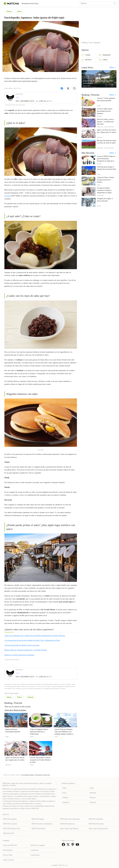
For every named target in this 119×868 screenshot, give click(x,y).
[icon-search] (115, 3)
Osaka (92, 788)
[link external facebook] (64, 845)
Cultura (103, 60)
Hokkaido (93, 793)
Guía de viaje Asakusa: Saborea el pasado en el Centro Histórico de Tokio (40, 760)
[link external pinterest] (73, 845)
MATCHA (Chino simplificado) (42, 824)
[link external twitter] (69, 845)
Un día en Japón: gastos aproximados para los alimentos (105, 111)
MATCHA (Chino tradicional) (70, 819)
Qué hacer (87, 60)
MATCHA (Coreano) (10, 824)
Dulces (20, 11)
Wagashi (30, 697)
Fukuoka (65, 798)
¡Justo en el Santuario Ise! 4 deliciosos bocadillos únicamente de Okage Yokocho (35, 636)
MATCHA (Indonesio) (67, 824)
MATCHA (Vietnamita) (96, 824)
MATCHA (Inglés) (38, 819)
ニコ (17, 97)
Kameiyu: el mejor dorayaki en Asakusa (19, 655)
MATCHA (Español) (38, 829)
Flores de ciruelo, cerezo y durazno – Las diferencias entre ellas (106, 122)
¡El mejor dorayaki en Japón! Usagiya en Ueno (22, 645)
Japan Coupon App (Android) (98, 829)
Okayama (93, 802)
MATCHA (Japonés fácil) (12, 829)
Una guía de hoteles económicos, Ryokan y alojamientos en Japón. (104, 190)
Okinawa (93, 798)
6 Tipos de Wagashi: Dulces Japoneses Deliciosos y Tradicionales (39, 732)
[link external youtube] (78, 845)
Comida (86, 55)
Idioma (9, 11)
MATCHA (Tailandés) (96, 819)
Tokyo (64, 788)
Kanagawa (66, 802)
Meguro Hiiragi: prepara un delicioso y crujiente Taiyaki (26, 650)
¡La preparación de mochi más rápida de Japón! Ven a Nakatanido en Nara (32, 640)
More (112, 67)
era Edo (7, 196)
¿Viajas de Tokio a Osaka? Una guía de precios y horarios (106, 180)
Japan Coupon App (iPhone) (69, 829)
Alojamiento (105, 55)
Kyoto (64, 793)
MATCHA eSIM (9, 833)
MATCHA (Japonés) (10, 819)
